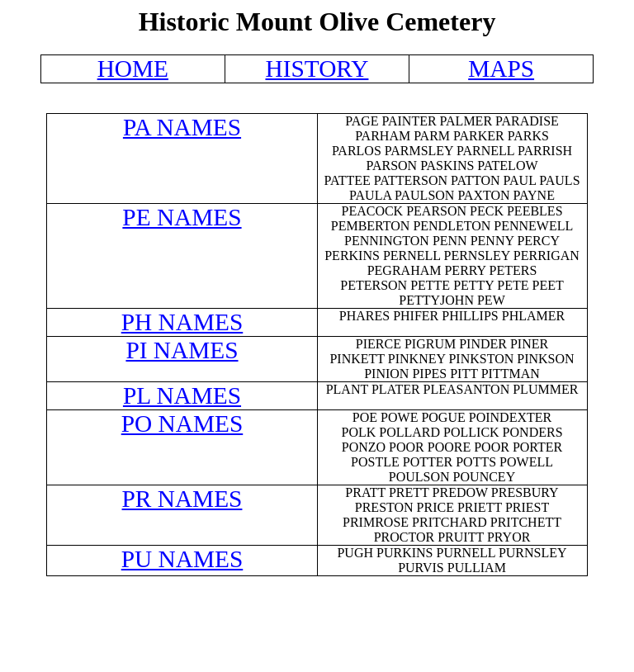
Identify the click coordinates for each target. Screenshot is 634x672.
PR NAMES (182, 499)
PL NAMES (182, 395)
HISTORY (317, 69)
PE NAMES (182, 217)
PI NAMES (182, 350)
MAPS (501, 69)
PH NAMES (182, 322)
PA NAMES (182, 127)
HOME (133, 69)
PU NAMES (182, 559)
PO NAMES (182, 424)
